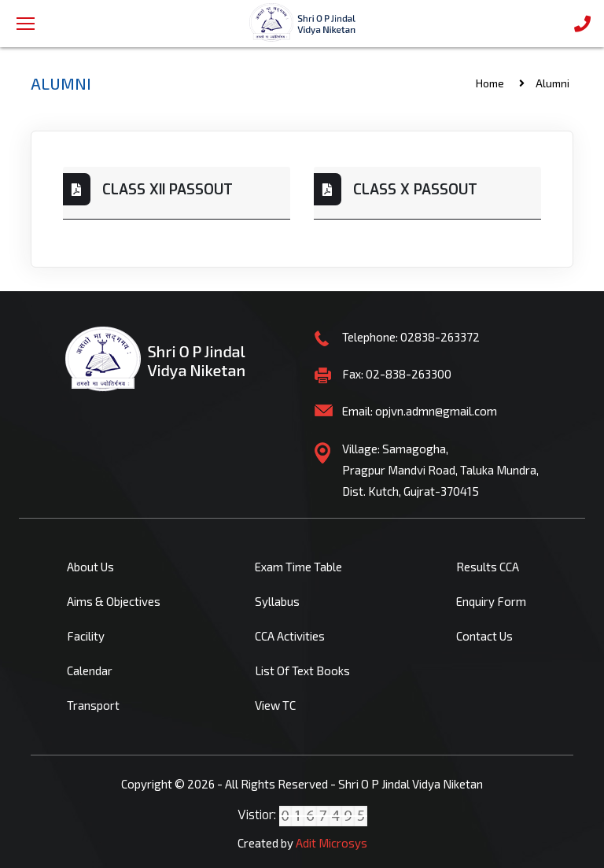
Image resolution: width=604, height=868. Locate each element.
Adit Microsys (331, 843)
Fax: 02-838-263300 (397, 374)
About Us (90, 567)
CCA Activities (290, 636)
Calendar (90, 670)
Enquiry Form (491, 601)
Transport (93, 705)
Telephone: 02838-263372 (411, 337)
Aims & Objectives (114, 601)
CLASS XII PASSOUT (168, 190)
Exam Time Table (298, 567)
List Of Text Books (302, 670)
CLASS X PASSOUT (415, 190)
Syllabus (277, 601)
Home (490, 83)
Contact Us (484, 636)
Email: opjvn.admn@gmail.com (420, 411)
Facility (86, 636)
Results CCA (488, 567)
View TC (275, 705)
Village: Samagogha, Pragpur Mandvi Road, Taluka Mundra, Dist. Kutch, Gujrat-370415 (440, 470)
